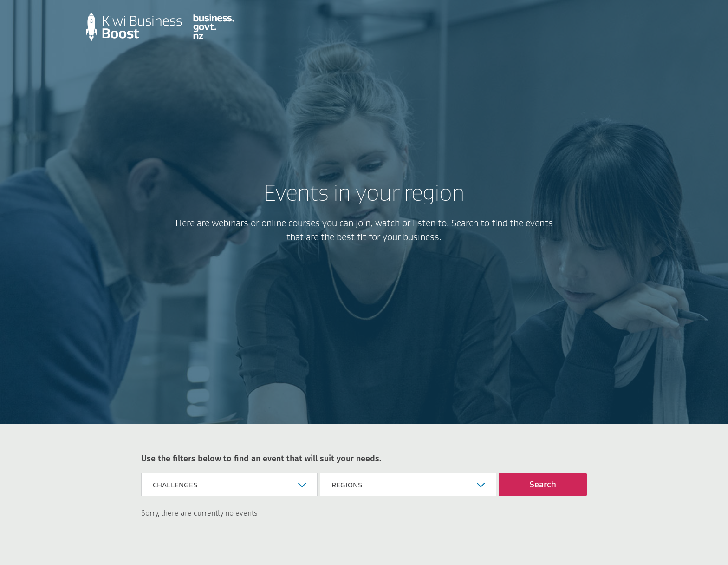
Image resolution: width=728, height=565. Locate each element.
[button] (229, 485)
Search (543, 485)
